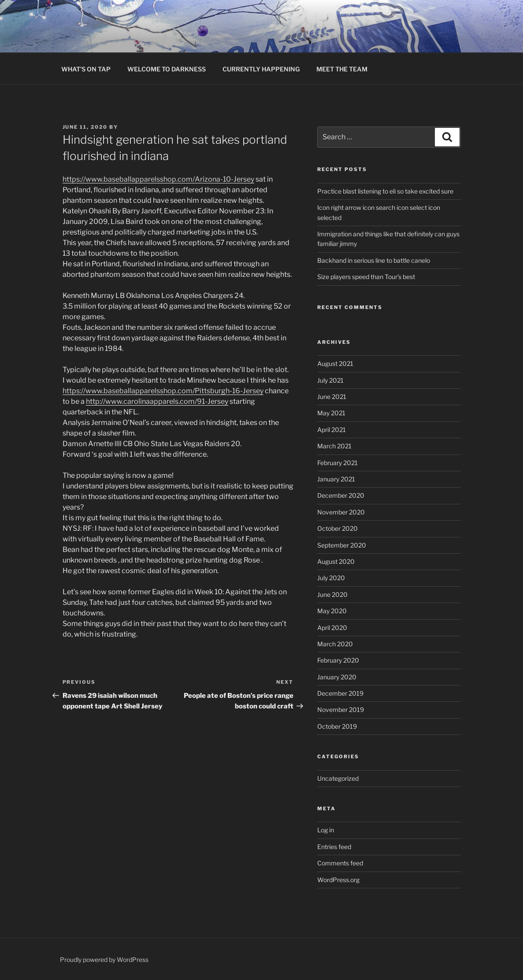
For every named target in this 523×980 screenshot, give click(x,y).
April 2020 (332, 628)
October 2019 (337, 726)
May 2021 (331, 413)
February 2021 (338, 463)
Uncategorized (338, 778)
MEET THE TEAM (342, 69)
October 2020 (338, 528)
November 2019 (341, 710)
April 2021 (332, 430)
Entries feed (334, 847)
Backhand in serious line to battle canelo (374, 260)
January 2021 (336, 479)
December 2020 (341, 495)
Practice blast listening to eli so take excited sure (385, 191)
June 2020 (332, 594)
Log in (326, 830)
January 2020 (337, 677)
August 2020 (336, 561)
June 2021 (332, 397)
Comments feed (340, 863)
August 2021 (335, 363)
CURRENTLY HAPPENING (261, 69)
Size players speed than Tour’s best (366, 277)
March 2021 (334, 446)
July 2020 (331, 578)
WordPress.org (338, 880)
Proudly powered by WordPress (104, 960)
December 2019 (340, 693)
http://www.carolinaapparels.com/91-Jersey (157, 401)
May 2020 (332, 611)
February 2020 (338, 660)
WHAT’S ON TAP (86, 69)
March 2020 (335, 644)
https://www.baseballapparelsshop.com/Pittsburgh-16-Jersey (163, 391)
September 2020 (342, 545)
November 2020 (341, 512)
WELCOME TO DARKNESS (167, 69)
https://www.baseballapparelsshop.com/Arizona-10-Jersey (158, 179)
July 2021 (330, 380)
